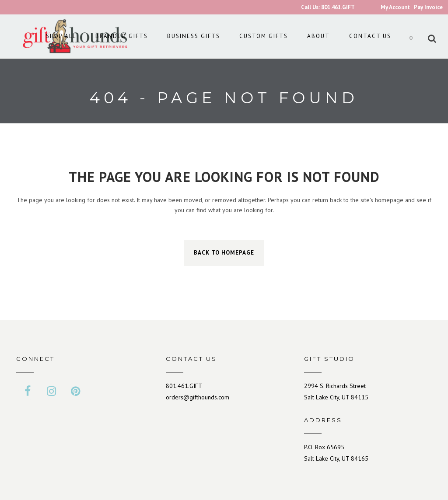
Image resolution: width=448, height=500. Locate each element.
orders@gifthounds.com (198, 397)
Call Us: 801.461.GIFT (328, 7)
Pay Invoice (428, 7)
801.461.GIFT (184, 386)
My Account (395, 7)
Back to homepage (224, 253)
